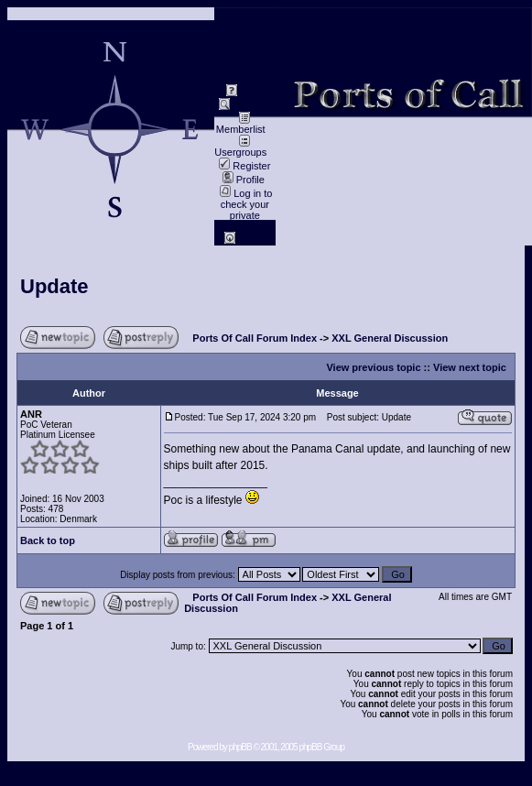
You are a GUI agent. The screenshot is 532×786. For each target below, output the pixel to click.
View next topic (470, 367)
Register (244, 166)
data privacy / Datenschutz (245, 52)
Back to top (48, 540)
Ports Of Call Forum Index (255, 338)
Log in (245, 240)
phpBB (240, 747)
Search (242, 106)
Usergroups (240, 147)
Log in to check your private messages (245, 210)
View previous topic (373, 367)
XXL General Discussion (390, 338)
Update (54, 286)
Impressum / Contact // (244, 20)
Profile (244, 180)
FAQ (243, 93)
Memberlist (241, 125)
